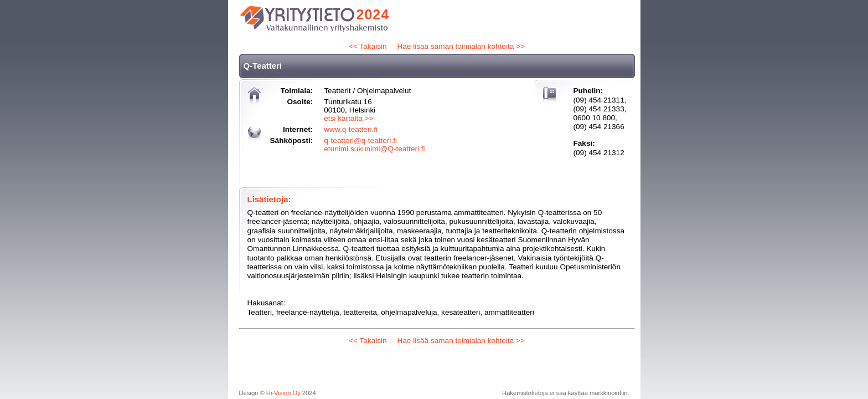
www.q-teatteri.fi (351, 129)
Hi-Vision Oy (283, 393)
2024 (373, 14)
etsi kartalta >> (348, 118)
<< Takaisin (368, 46)
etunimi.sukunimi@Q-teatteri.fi (374, 149)
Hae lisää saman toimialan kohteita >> (461, 46)
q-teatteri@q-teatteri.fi (360, 140)
